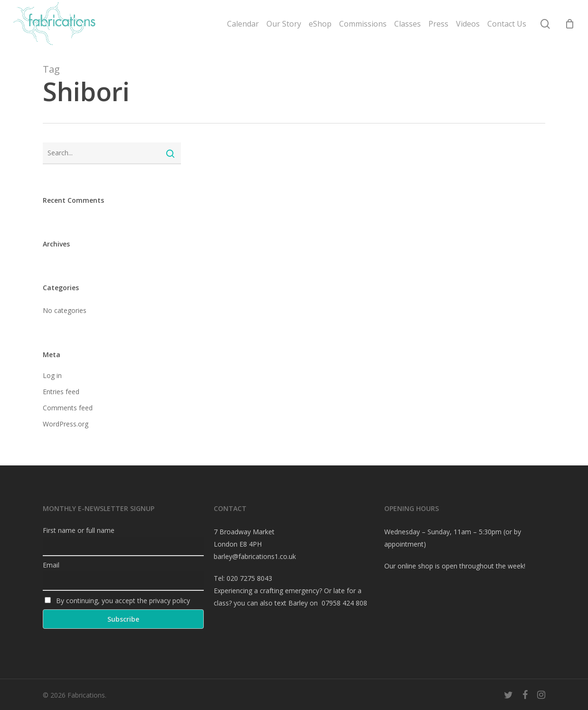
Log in (52, 375)
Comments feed (68, 408)
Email (51, 565)
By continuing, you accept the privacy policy (117, 601)
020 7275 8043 (249, 578)
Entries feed (61, 392)
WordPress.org (66, 424)
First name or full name (79, 530)
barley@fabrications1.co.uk (255, 556)
